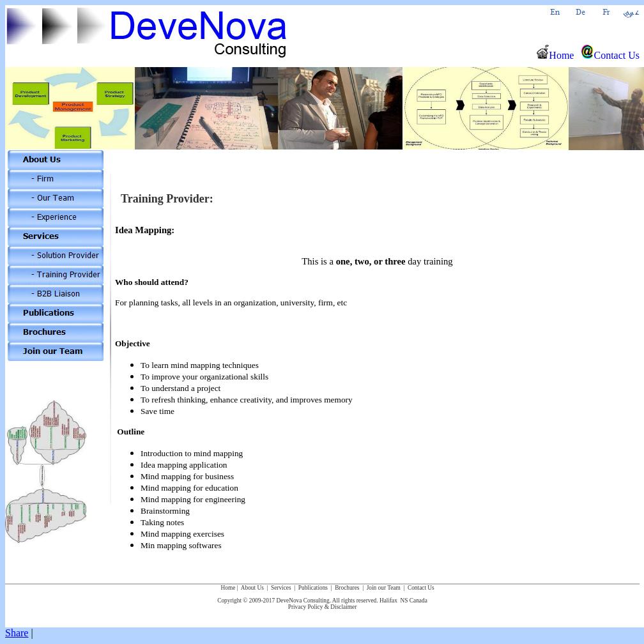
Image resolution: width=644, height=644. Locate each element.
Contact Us (610, 55)
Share (17, 633)
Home (555, 55)
